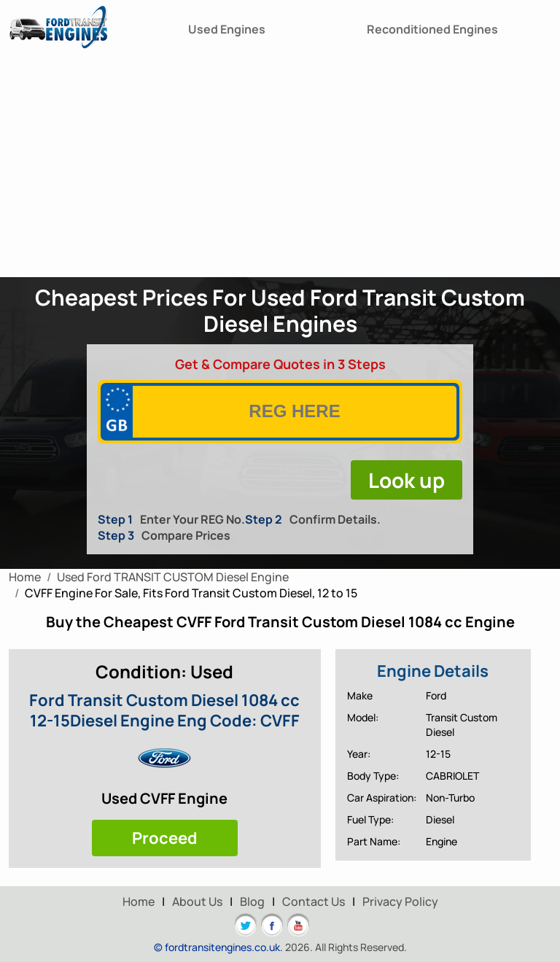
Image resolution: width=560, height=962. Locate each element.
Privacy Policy (400, 901)
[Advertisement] (280, 168)
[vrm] (295, 412)
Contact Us (314, 901)
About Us (197, 901)
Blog (252, 901)
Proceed (165, 838)
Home (139, 901)
